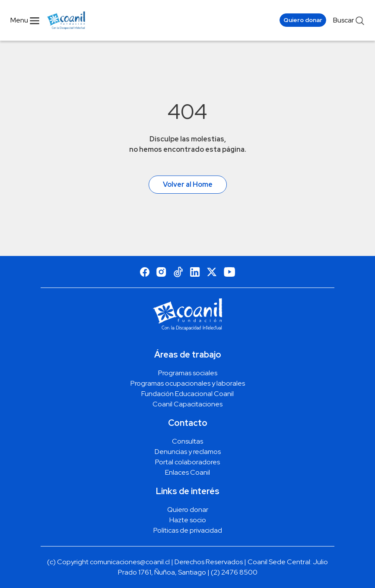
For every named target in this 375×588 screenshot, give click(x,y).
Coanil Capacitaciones (187, 404)
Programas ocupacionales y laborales (188, 383)
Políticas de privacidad (188, 530)
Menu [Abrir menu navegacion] (25, 20)
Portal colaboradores (187, 462)
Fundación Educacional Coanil (187, 394)
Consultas (187, 441)
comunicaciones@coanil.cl (130, 562)
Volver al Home (188, 184)
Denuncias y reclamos (188, 452)
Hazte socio (188, 520)
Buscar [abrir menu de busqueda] (349, 21)
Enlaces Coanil (187, 472)
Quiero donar (303, 20)
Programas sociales (188, 373)
